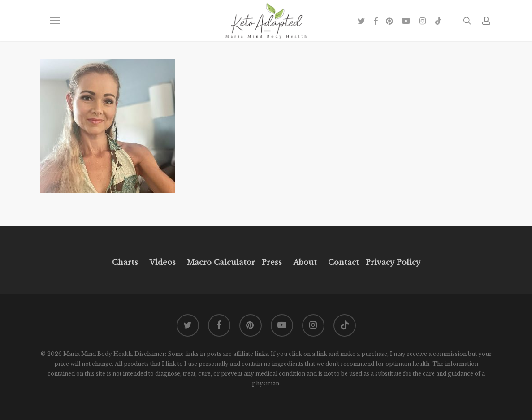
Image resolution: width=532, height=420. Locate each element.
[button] (54, 21)
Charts (125, 262)
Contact (344, 262)
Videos (162, 262)
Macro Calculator (221, 262)
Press (272, 262)
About (305, 262)
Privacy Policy (392, 262)
